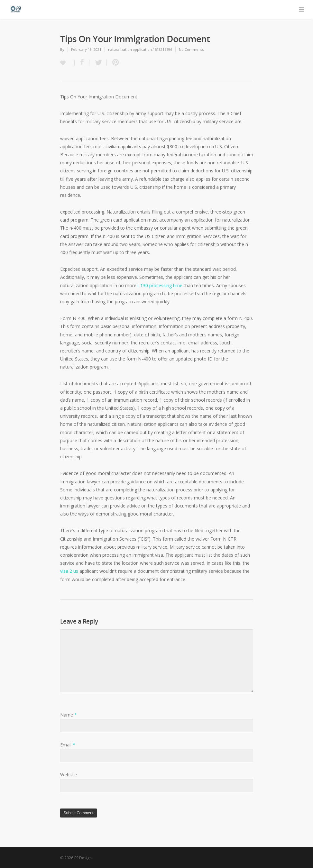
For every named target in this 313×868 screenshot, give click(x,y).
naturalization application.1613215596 (140, 49)
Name (69, 715)
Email (68, 745)
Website (69, 775)
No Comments (191, 49)
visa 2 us (69, 571)
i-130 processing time (160, 285)
